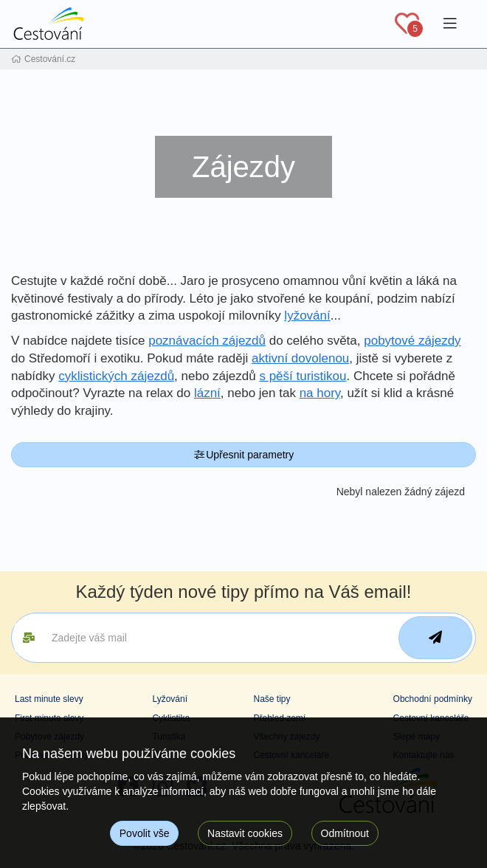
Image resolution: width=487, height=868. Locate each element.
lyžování (307, 316)
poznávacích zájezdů (207, 341)
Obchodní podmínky (433, 699)
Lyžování (170, 699)
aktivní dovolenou (300, 358)
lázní (207, 393)
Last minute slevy (49, 699)
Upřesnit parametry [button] (244, 455)
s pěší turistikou (303, 376)
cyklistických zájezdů (116, 376)
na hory (320, 393)
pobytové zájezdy (412, 341)
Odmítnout (345, 833)
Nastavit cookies (245, 833)
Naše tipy (272, 699)
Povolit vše (145, 833)
